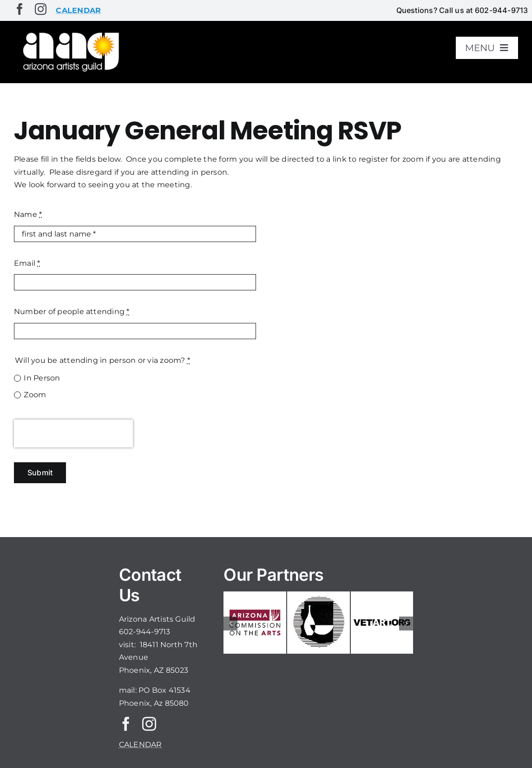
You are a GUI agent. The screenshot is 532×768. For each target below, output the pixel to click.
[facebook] (20, 9)
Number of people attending (72, 312)
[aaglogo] (69, 33)
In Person (42, 378)
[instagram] (41, 9)
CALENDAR (141, 745)
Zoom (35, 395)
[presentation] (73, 433)
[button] (230, 624)
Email (27, 263)
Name (28, 214)
